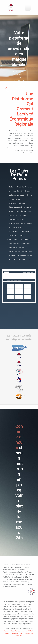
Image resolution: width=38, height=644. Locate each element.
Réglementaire (17, 633)
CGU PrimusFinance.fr (19, 631)
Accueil (7, 631)
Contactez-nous (19, 437)
